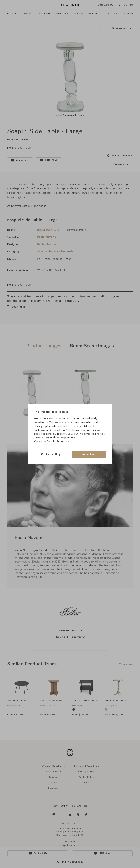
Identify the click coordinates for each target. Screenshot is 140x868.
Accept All (89, 454)
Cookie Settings (51, 454)
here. (68, 442)
